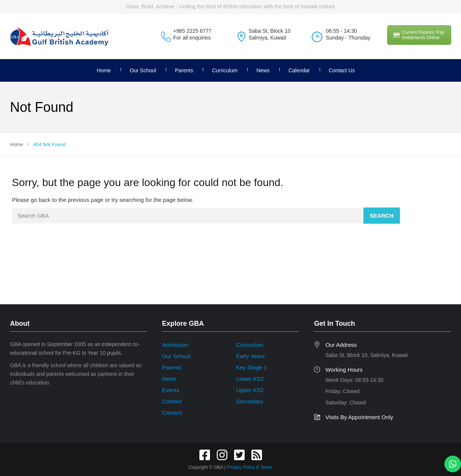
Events (171, 390)
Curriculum (225, 70)
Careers (172, 413)
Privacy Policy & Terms (250, 467)
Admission (175, 345)
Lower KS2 (250, 379)
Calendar (299, 70)
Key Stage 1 (251, 367)
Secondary (250, 401)
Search (382, 216)
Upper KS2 (250, 390)
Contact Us (342, 70)
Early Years (250, 356)
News (263, 70)
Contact (172, 401)
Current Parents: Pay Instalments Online (419, 35)
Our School (143, 70)
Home (104, 70)
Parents (184, 70)
